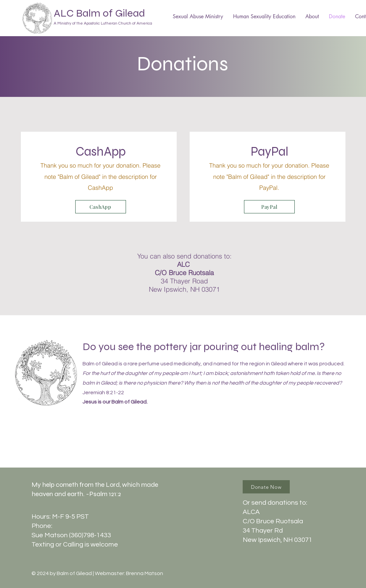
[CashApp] (101, 207)
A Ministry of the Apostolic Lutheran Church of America (103, 23)
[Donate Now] (266, 487)
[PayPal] (269, 207)
